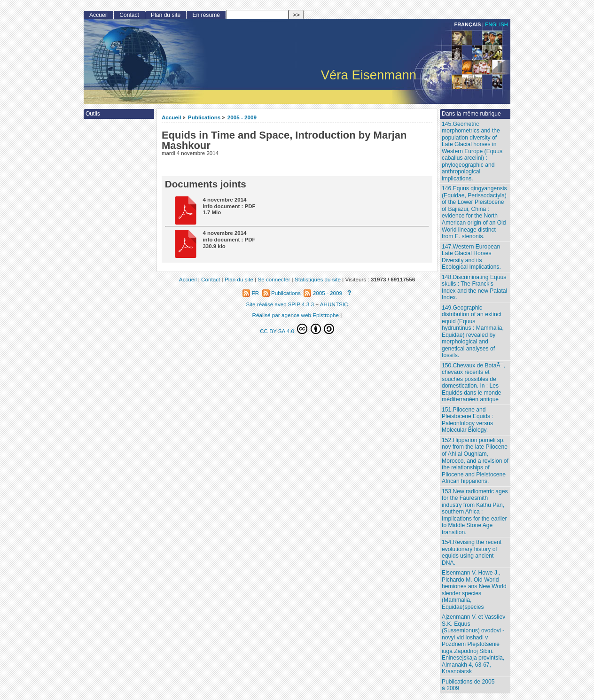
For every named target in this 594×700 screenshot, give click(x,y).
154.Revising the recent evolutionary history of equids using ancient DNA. (472, 552)
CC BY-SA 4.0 (297, 329)
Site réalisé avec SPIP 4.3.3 (280, 304)
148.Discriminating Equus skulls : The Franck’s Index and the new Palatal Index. (474, 288)
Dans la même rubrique (471, 114)
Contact (129, 15)
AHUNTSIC (334, 304)
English (496, 24)
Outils (93, 114)
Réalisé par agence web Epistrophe (296, 315)
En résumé (206, 15)
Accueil (172, 117)
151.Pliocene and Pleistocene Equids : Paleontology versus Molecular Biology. (468, 420)
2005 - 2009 (242, 117)
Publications (204, 117)
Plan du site (166, 15)
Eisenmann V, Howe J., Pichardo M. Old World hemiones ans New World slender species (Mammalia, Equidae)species (474, 590)
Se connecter (274, 279)
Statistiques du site (318, 279)
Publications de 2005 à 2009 (468, 685)
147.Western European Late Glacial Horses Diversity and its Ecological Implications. (471, 257)
